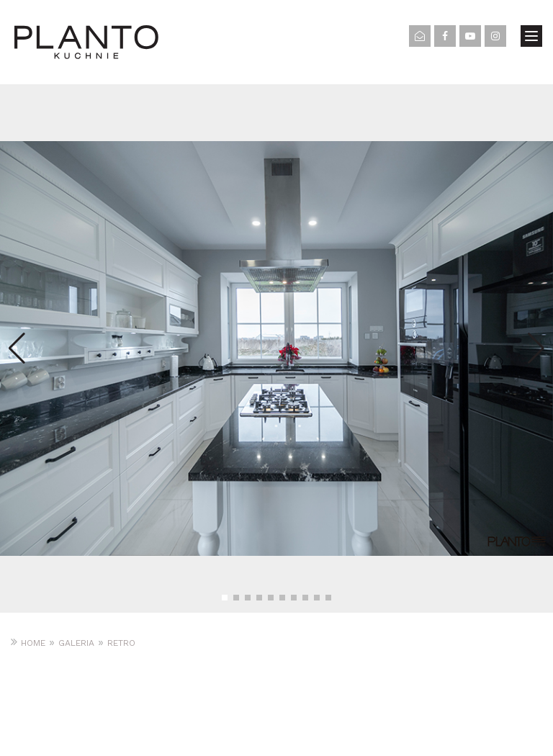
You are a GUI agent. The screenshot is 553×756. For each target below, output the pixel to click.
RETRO (121, 643)
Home (33, 643)
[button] (225, 598)
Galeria (76, 643)
